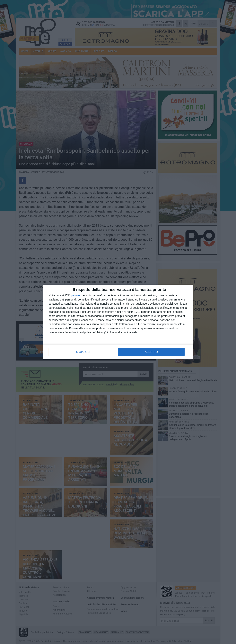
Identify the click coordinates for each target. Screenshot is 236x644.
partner (76, 295)
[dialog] (118, 322)
